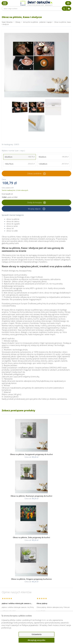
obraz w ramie (12, 226)
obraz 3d (10, 228)
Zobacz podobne (34, 173)
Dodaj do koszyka (37, 203)
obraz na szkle (12, 231)
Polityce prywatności (30, 625)
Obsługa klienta (12, 582)
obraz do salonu (13, 221)
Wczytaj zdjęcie (34, 209)
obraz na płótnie (13, 219)
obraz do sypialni (13, 224)
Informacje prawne (14, 588)
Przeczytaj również (14, 594)
